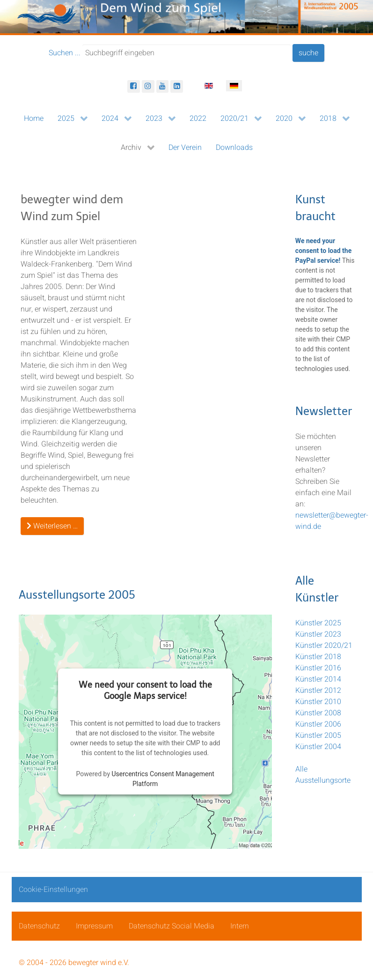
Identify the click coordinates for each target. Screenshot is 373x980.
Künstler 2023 (318, 634)
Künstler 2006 (318, 724)
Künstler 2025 (318, 623)
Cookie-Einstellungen (53, 890)
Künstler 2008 (318, 713)
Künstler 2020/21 (324, 646)
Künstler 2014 (318, 679)
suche (308, 53)
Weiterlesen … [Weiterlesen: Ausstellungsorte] (52, 526)
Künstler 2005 (318, 735)
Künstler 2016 (318, 668)
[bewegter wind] (186, 17)
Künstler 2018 (318, 657)
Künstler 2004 (318, 747)
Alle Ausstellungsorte (323, 775)
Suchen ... (65, 53)
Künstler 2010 (318, 702)
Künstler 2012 (318, 690)
